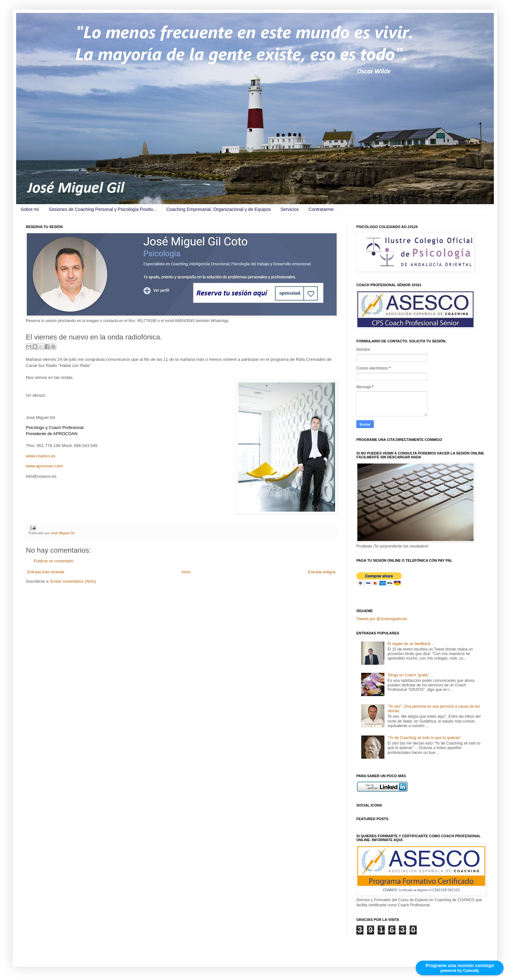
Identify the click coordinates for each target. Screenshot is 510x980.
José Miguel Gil (63, 533)
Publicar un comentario (54, 561)
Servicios (290, 209)
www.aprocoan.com (44, 466)
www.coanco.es (41, 456)
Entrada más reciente (46, 572)
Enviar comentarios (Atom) (73, 581)
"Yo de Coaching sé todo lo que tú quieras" (424, 738)
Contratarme (321, 209)
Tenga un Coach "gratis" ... (411, 675)
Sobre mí (30, 209)
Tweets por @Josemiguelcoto (382, 619)
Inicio (186, 572)
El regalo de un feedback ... (411, 644)
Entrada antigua (322, 572)
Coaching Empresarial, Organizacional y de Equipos (219, 209)
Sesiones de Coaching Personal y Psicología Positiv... (103, 209)
